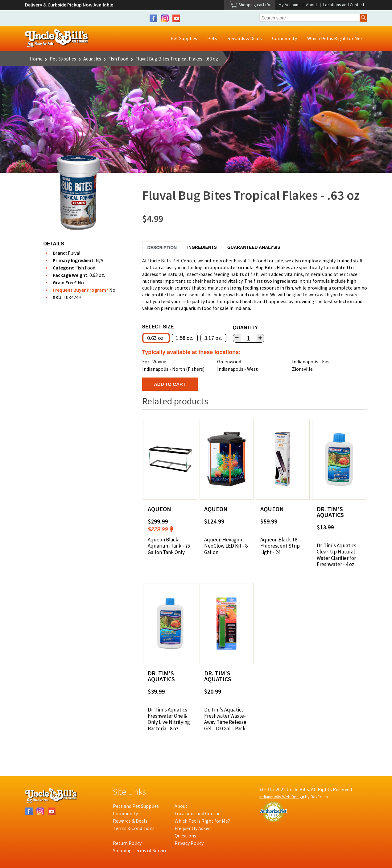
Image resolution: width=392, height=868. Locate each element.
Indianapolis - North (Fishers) (173, 369)
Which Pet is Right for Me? (335, 38)
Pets (212, 38)
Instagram (165, 18)
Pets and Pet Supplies (136, 806)
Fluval (74, 253)
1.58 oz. (185, 338)
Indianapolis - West (237, 369)
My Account (289, 5)
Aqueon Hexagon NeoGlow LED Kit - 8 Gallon (226, 546)
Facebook (153, 18)
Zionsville (302, 369)
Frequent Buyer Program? (80, 290)
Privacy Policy (189, 843)
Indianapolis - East (312, 361)
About (312, 5)
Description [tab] (162, 248)
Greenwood (229, 361)
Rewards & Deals (245, 38)
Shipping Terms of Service (140, 850)
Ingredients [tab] (202, 247)
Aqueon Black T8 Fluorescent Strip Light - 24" (280, 546)
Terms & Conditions (134, 828)
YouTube (176, 18)
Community (285, 38)
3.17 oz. (213, 338)
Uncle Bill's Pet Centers (57, 38)
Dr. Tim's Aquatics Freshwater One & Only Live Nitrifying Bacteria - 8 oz (169, 719)
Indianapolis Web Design (282, 797)
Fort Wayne (154, 361)
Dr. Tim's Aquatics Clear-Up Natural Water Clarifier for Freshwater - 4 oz (336, 555)
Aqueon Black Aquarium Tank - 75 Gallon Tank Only (169, 546)
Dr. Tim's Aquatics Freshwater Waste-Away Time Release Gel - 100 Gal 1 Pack (225, 719)
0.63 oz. (156, 338)
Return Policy (127, 843)
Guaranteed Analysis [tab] (254, 247)
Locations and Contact (344, 5)
